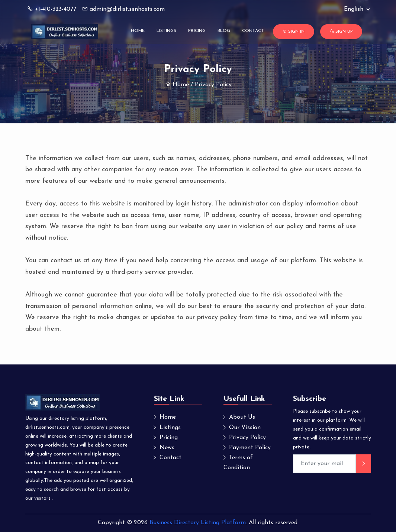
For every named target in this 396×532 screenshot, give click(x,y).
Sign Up (341, 31)
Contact (253, 31)
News (167, 448)
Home (138, 31)
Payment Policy (250, 448)
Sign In (294, 31)
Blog (224, 31)
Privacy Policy (247, 438)
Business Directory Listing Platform (198, 523)
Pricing (197, 31)
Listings (166, 31)
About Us (242, 417)
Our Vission (245, 428)
